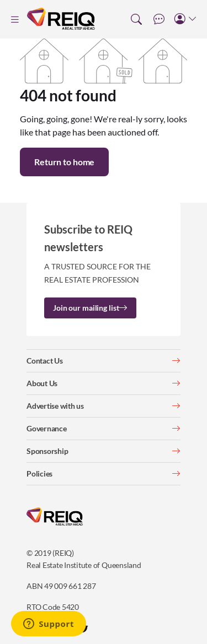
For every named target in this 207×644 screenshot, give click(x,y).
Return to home (64, 162)
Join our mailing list (90, 308)
